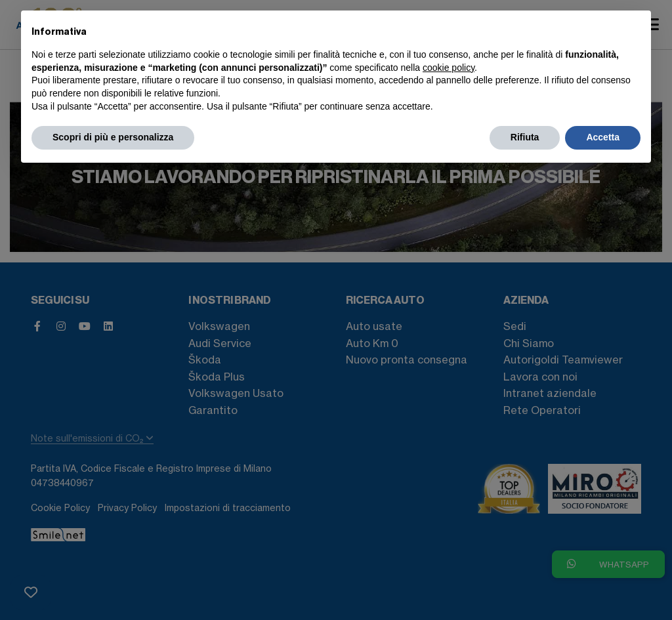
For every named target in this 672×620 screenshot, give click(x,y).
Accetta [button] (603, 137)
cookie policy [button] (449, 68)
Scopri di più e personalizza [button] (113, 137)
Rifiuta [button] (525, 137)
